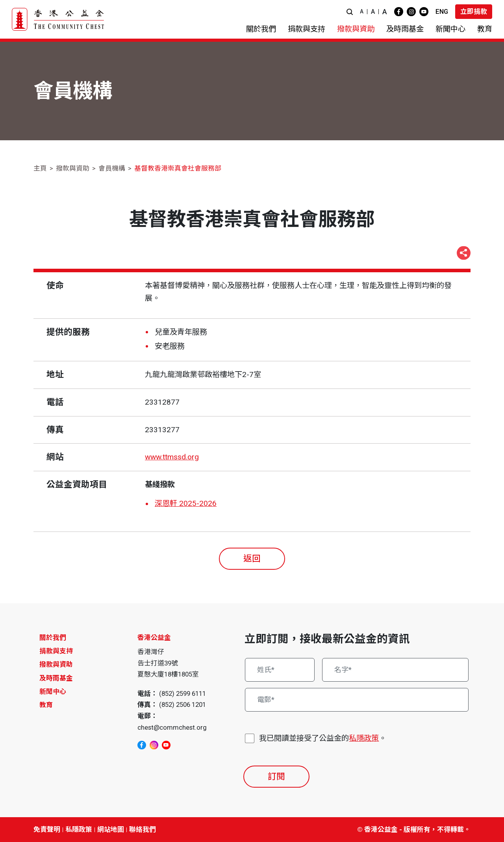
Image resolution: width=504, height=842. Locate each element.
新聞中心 (53, 691)
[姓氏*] (280, 670)
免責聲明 (47, 829)
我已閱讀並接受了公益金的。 (323, 739)
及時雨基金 (56, 678)
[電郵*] (357, 700)
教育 (46, 705)
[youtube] (424, 12)
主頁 (40, 168)
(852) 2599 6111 (183, 693)
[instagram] (411, 12)
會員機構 (112, 168)
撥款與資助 (73, 168)
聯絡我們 (143, 829)
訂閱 (276, 776)
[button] (350, 12)
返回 (252, 559)
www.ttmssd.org (172, 457)
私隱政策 (364, 738)
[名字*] (395, 670)
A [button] (362, 11)
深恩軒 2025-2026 (186, 503)
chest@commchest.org (172, 727)
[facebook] (399, 12)
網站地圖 (111, 829)
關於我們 (53, 638)
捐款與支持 (56, 651)
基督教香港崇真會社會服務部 (178, 168)
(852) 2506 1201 (183, 704)
